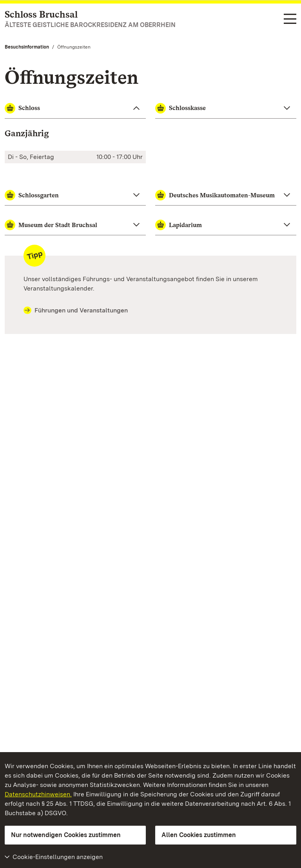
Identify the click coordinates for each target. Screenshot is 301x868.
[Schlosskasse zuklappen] (226, 108)
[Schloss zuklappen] (75, 108)
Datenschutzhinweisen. (38, 794)
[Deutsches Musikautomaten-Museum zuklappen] (226, 195)
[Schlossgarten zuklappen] (75, 195)
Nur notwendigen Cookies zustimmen (66, 835)
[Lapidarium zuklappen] (226, 225)
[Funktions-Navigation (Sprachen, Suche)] (290, 19)
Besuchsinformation (27, 47)
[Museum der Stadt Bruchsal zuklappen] (75, 225)
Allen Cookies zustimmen (199, 835)
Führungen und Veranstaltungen (76, 310)
